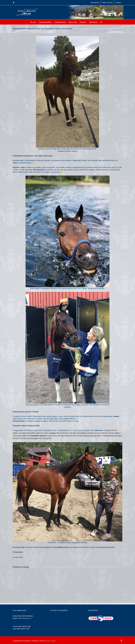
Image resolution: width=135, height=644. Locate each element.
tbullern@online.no (25, 618)
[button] (101, 22)
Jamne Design (51, 641)
